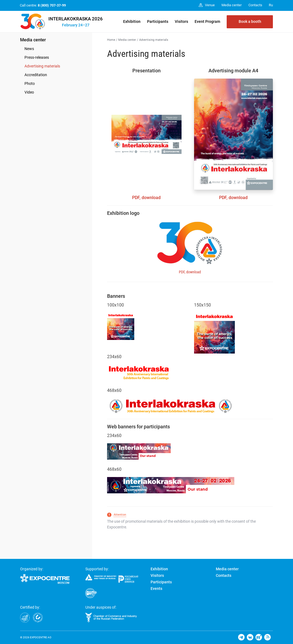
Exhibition (132, 21)
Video (29, 92)
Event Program (207, 21)
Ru (271, 5)
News (29, 49)
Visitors (181, 21)
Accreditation (36, 75)
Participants (158, 21)
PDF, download (146, 198)
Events (156, 589)
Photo (30, 83)
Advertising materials (42, 66)
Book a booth (250, 21)
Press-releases (37, 57)
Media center (33, 40)
